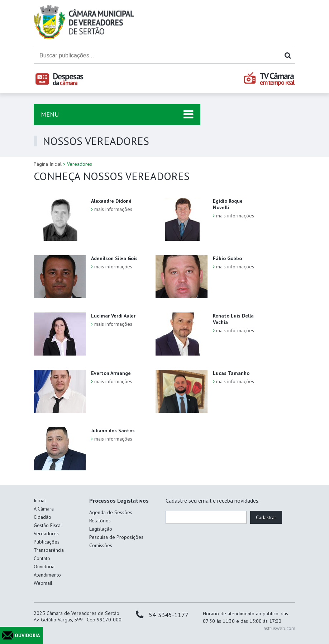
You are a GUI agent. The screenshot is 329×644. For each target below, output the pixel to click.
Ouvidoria (44, 567)
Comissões (101, 545)
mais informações (113, 209)
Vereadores (46, 533)
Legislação (101, 529)
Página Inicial (48, 164)
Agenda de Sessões (111, 512)
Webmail (43, 583)
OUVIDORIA (27, 635)
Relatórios (100, 521)
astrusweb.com (279, 628)
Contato (42, 558)
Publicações (47, 542)
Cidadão (42, 517)
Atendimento (47, 575)
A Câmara (44, 509)
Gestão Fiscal (48, 525)
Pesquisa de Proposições (116, 537)
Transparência (49, 550)
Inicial (40, 500)
